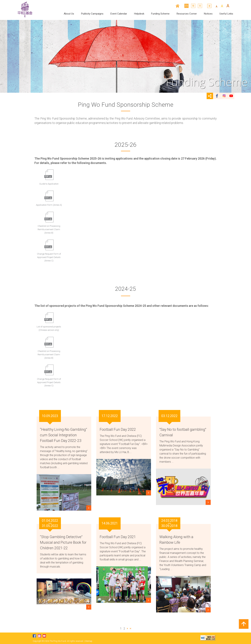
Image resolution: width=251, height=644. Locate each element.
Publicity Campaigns (92, 14)
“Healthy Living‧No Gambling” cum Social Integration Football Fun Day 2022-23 (64, 435)
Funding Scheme (160, 14)
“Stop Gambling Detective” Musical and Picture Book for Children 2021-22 (63, 542)
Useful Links (226, 14)
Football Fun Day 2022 (118, 429)
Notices (208, 14)
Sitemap (89, 641)
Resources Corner (187, 14)
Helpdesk (139, 14)
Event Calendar (119, 14)
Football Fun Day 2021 (118, 537)
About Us (69, 14)
